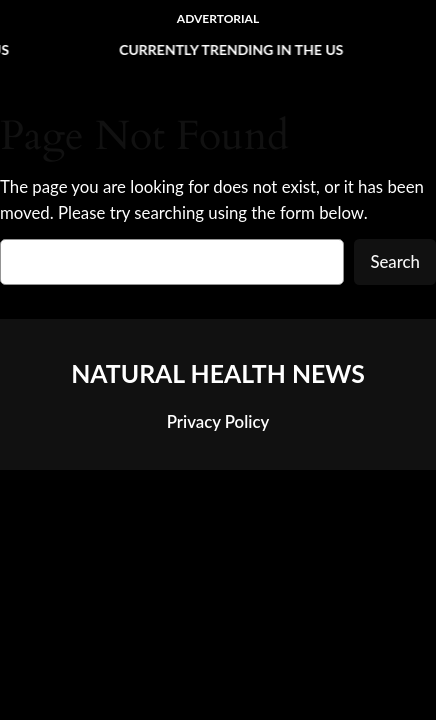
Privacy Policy (218, 421)
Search (395, 261)
